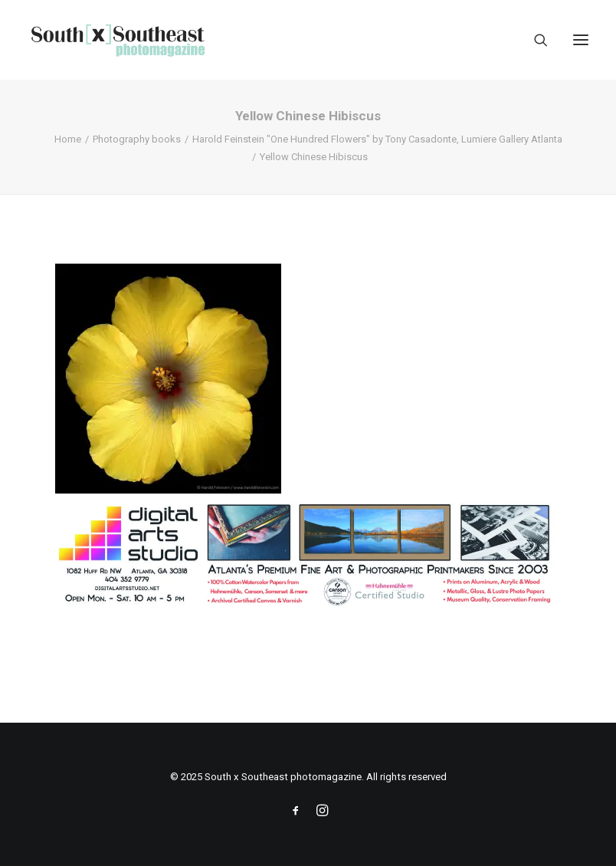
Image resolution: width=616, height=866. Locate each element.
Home (68, 139)
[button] (581, 40)
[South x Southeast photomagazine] (118, 40)
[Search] (534, 40)
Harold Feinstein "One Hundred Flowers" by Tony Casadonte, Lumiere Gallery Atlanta (377, 139)
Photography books (137, 139)
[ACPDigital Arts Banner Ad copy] (308, 605)
